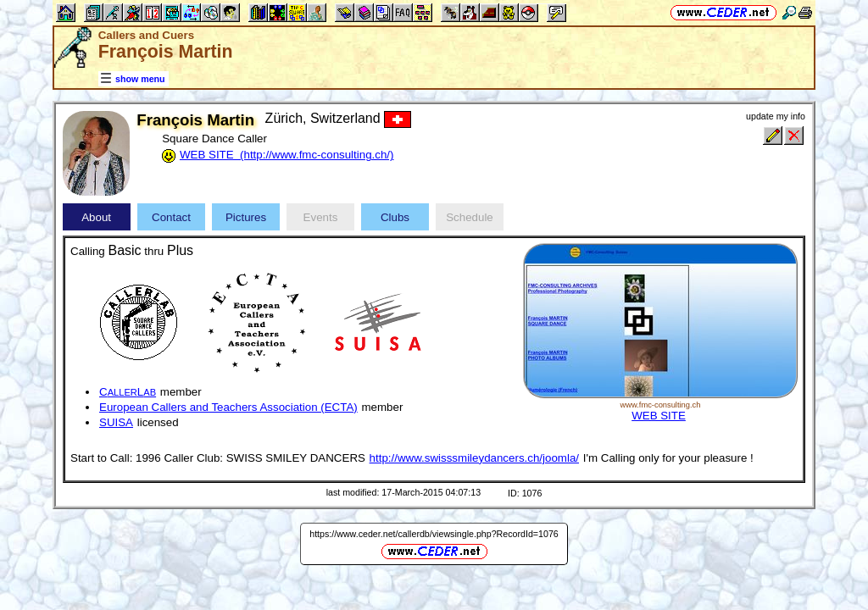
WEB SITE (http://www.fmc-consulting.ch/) (287, 155)
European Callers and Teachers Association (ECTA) (228, 407)
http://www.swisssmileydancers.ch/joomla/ (474, 458)
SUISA (116, 422)
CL (128, 392)
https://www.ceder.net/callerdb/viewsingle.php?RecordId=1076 (434, 534)
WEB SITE (659, 416)
